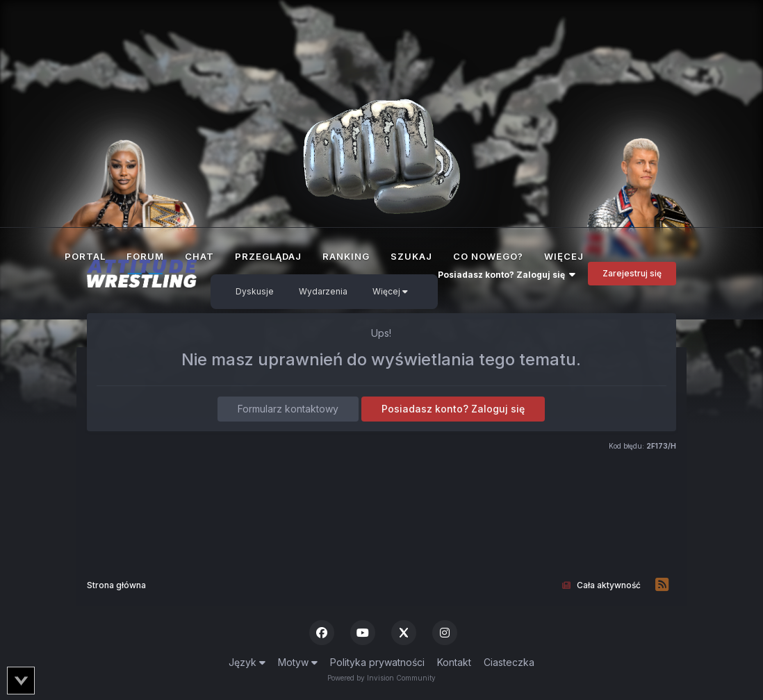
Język (247, 662)
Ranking (346, 256)
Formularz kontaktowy (288, 409)
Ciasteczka (509, 662)
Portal (85, 256)
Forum (145, 262)
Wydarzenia (323, 291)
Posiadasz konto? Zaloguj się (507, 275)
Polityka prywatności (377, 662)
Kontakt (454, 662)
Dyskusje (255, 291)
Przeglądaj (268, 256)
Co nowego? (488, 256)
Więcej (390, 291)
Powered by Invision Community (381, 678)
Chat (199, 256)
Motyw (298, 662)
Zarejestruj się (632, 273)
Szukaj (411, 256)
